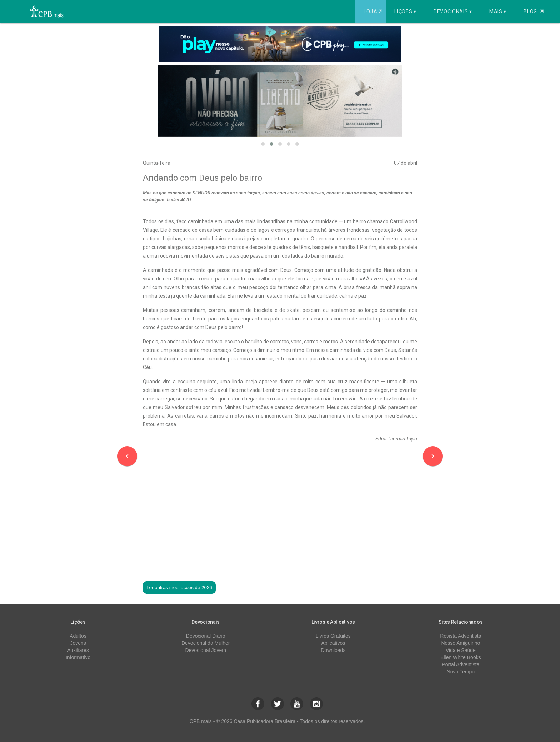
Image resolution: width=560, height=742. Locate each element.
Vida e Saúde (461, 650)
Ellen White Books (461, 657)
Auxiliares (78, 650)
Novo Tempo (461, 672)
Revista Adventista (461, 636)
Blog (534, 11)
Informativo (78, 657)
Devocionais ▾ (453, 11)
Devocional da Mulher (206, 643)
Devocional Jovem (205, 650)
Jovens (78, 643)
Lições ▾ (405, 11)
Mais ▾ (498, 11)
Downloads (333, 650)
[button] (263, 144)
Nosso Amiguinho (461, 643)
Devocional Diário (206, 636)
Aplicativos (333, 643)
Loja (374, 11)
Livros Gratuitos (333, 636)
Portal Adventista (461, 664)
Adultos (78, 636)
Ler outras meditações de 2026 (179, 587)
